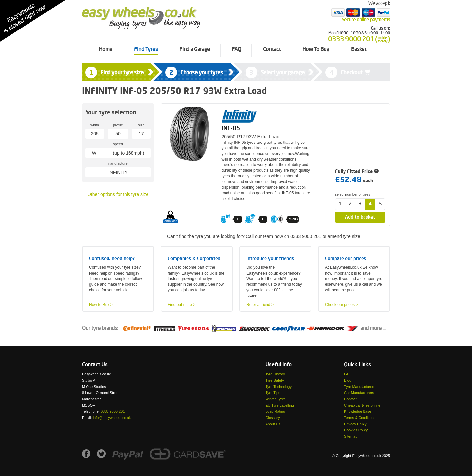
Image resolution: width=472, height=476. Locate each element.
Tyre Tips (273, 393)
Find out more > (182, 305)
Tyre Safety (275, 380)
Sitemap (351, 436)
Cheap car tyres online (362, 405)
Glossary (273, 418)
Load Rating (275, 411)
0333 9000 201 (113, 411)
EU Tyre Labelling (280, 405)
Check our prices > (342, 305)
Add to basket (360, 217)
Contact (350, 399)
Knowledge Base (358, 411)
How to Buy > (101, 305)
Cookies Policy (356, 430)
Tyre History (275, 374)
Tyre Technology (279, 387)
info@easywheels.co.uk (112, 418)
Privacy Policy (355, 424)
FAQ (348, 374)
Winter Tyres (276, 399)
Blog (348, 380)
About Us (273, 424)
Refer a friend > (260, 305)
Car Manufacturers (359, 393)
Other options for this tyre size (118, 194)
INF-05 (231, 129)
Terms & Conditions (360, 418)
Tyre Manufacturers (360, 387)
